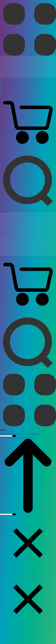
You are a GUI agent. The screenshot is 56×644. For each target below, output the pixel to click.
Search (14, 436)
